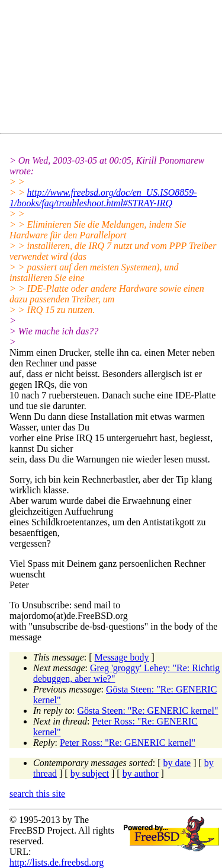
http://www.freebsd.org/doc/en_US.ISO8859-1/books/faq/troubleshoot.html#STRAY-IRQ (103, 198)
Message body (122, 657)
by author (141, 773)
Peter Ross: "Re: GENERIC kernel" (128, 743)
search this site (37, 794)
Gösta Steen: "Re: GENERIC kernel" (148, 711)
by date (177, 763)
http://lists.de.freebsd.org (57, 862)
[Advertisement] (116, 69)
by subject (90, 773)
